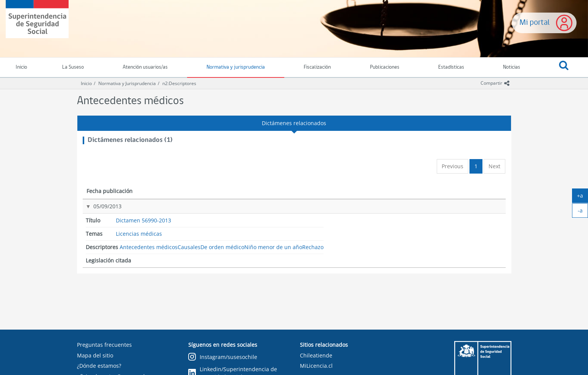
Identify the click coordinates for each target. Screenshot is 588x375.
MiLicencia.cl (316, 366)
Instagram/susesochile (223, 357)
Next (494, 166)
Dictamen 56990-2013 (192, 206)
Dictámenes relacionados (294, 123)
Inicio (86, 83)
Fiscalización (317, 67)
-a (583, 212)
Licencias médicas (281, 207)
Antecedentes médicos (371, 207)
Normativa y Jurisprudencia (127, 83)
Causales (356, 218)
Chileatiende (316, 355)
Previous (453, 166)
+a (582, 197)
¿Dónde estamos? (99, 366)
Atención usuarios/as (145, 67)
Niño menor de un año (371, 240)
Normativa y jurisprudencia (236, 67)
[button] (564, 68)
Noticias (512, 67)
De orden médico (365, 229)
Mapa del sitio (95, 355)
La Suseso (73, 67)
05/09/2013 (100, 206)
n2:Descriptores (179, 83)
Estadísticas (451, 67)
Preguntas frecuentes (104, 345)
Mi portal (535, 23)
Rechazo (355, 251)
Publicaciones (385, 67)
